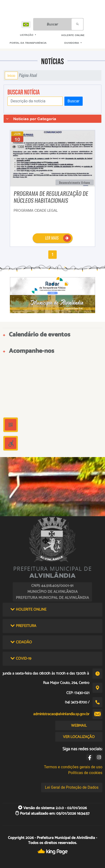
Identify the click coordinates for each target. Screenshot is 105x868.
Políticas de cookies (85, 773)
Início (11, 75)
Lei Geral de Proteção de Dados (72, 787)
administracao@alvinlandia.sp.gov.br (61, 714)
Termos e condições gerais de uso (73, 767)
